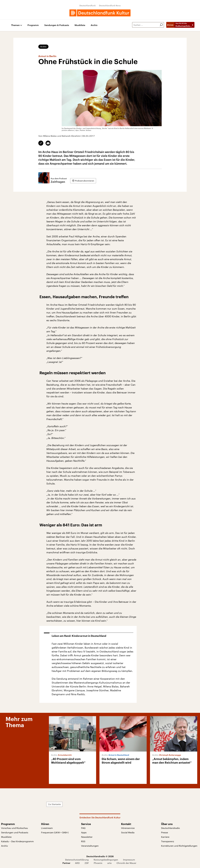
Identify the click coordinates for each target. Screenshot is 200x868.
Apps (84, 832)
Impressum (129, 860)
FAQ (83, 828)
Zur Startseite (54, 804)
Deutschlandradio (170, 828)
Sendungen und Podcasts (15, 832)
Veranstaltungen (90, 846)
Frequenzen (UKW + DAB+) (55, 832)
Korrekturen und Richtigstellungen (179, 846)
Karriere (165, 837)
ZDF (87, 863)
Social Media (128, 832)
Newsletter (87, 837)
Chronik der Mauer (126, 863)
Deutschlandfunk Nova (110, 5)
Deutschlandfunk (88, 5)
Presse (165, 832)
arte (109, 863)
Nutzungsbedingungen (106, 860)
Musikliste (80, 25)
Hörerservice (128, 828)
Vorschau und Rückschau (15, 828)
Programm (33, 25)
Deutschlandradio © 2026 (100, 856)
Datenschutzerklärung (77, 860)
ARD (77, 863)
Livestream (47, 828)
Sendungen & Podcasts (57, 25)
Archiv (94, 25)
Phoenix (98, 863)
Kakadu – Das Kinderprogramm (17, 841)
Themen (15, 25)
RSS (83, 841)
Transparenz (168, 841)
